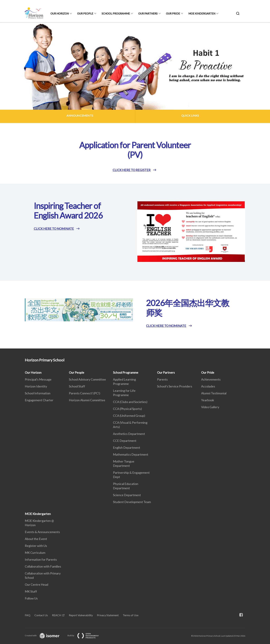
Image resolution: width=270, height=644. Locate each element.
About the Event (36, 539)
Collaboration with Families (43, 566)
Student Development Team (132, 502)
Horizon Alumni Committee (87, 400)
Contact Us (41, 615)
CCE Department (125, 441)
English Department (127, 448)
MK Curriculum (35, 553)
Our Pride (173, 13)
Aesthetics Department (129, 434)
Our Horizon (60, 13)
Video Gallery (210, 407)
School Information (38, 393)
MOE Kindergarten (202, 13)
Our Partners (148, 13)
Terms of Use (131, 615)
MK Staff (31, 591)
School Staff (77, 386)
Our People (85, 13)
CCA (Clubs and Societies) (130, 402)
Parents (162, 379)
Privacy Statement (108, 615)
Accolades (208, 386)
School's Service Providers (175, 386)
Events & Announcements (42, 532)
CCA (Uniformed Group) (129, 416)
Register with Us (36, 546)
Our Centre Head (37, 584)
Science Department (127, 495)
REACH (57, 615)
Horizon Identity (36, 386)
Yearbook (208, 400)
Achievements (211, 379)
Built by (86, 635)
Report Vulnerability (81, 615)
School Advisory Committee (87, 379)
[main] (135, 185)
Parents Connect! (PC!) (85, 393)
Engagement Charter (39, 400)
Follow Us (31, 598)
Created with (45, 635)
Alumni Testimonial (214, 393)
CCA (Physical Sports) (127, 409)
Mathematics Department (131, 454)
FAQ (28, 615)
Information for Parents (41, 559)
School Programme (116, 13)
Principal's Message (38, 379)
